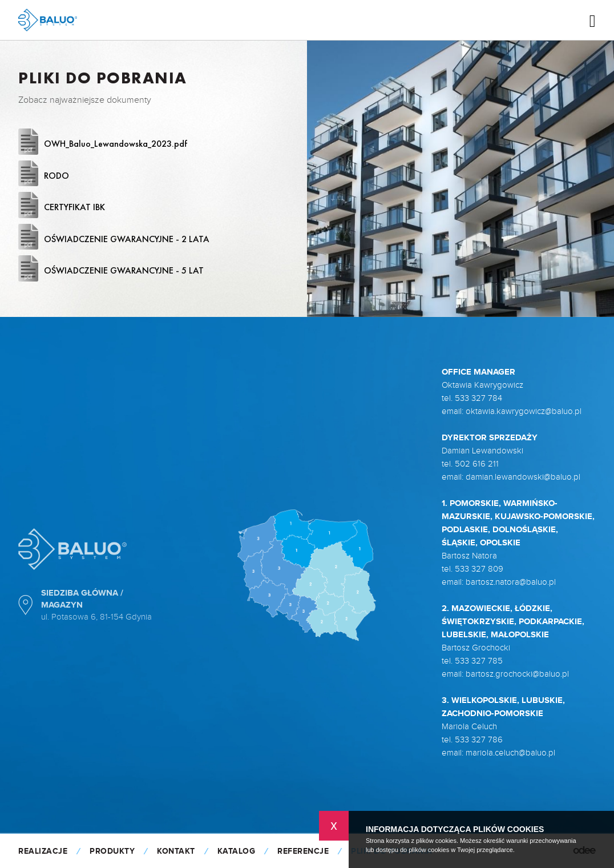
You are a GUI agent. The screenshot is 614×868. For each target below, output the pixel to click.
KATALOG (237, 851)
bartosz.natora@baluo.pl (511, 582)
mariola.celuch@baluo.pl (510, 753)
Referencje (303, 851)
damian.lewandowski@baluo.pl (523, 477)
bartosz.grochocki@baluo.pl (517, 674)
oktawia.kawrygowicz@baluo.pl (524, 411)
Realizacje (43, 851)
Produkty (112, 851)
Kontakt (176, 851)
